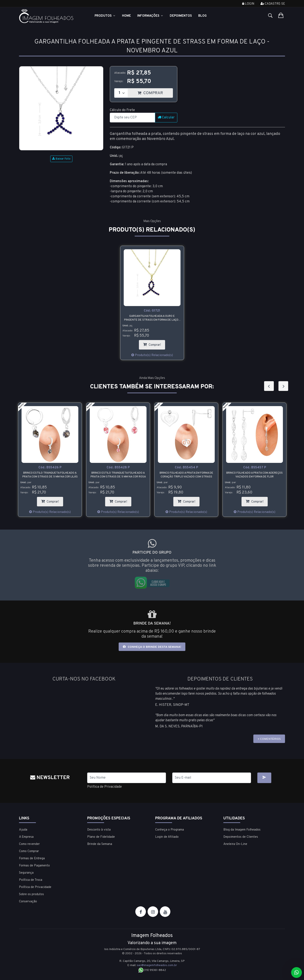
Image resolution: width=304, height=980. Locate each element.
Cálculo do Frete (122, 110)
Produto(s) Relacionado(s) (152, 355)
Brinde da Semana (100, 844)
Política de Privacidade (104, 787)
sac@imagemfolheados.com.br (157, 965)
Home (126, 16)
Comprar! (154, 344)
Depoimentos (181, 16)
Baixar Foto (61, 159)
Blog (202, 16)
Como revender (29, 844)
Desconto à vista (99, 830)
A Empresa (26, 837)
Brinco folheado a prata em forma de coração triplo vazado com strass (186, 475)
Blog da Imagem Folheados (242, 830)
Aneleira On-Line (235, 844)
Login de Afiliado (167, 837)
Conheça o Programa (170, 830)
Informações (150, 16)
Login (248, 4)
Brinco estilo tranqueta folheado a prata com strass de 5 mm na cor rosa (118, 475)
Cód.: (152, 311)
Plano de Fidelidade (101, 837)
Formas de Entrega (32, 859)
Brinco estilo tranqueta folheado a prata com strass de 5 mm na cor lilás (50, 475)
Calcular (166, 118)
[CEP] (132, 118)
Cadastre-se (273, 4)
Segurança (26, 873)
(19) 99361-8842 (152, 970)
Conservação (28, 902)
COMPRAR (155, 92)
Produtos (105, 16)
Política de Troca (31, 880)
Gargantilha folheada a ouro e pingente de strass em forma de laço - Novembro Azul (152, 318)
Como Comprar (29, 851)
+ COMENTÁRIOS (269, 739)
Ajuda (23, 830)
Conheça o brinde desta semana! (152, 647)
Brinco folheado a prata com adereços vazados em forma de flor (254, 475)
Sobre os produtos (31, 894)
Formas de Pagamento (34, 866)
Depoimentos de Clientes (241, 837)
